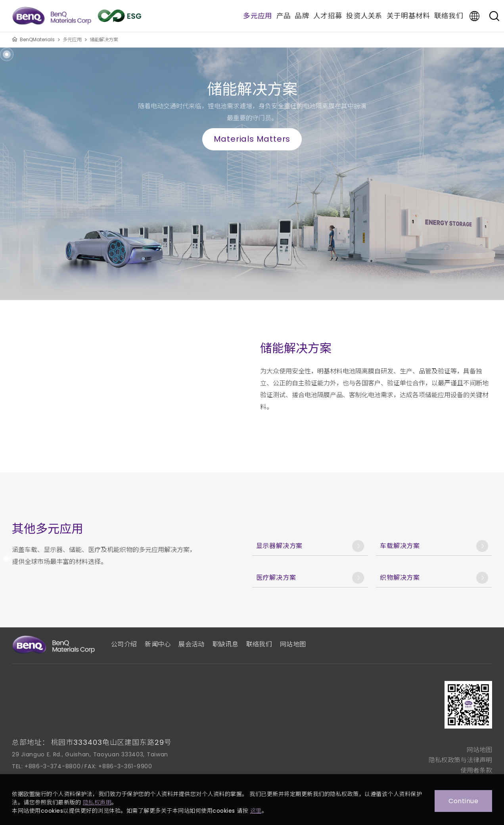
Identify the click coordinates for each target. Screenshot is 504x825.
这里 (256, 811)
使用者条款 (476, 770)
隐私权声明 (97, 802)
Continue (463, 801)
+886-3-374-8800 (53, 766)
